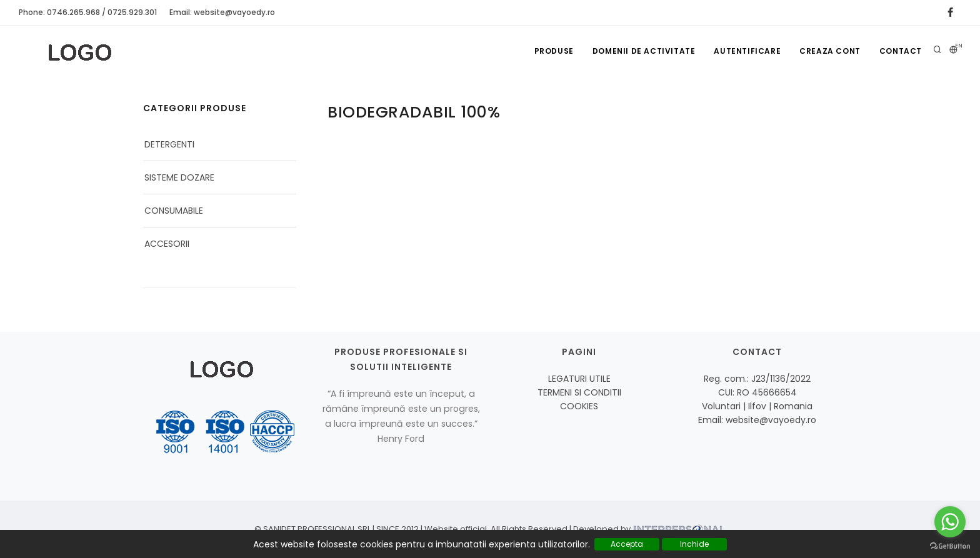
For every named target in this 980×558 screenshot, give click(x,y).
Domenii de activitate (644, 51)
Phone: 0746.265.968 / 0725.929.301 (88, 12)
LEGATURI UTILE (579, 379)
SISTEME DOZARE (179, 177)
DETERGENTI (169, 144)
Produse (554, 51)
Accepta (627, 544)
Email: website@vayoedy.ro (222, 12)
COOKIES (579, 406)
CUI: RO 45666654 (757, 392)
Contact (901, 51)
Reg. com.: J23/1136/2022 (757, 379)
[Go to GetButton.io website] (950, 546)
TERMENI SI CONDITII (579, 392)
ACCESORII (167, 244)
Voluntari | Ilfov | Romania (757, 406)
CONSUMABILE (174, 211)
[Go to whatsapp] (950, 522)
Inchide (694, 544)
